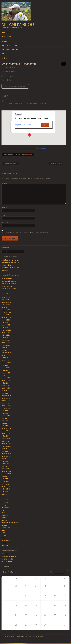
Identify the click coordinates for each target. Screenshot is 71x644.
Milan (14, 67)
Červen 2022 (6, 333)
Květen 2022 (6, 335)
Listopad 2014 (6, 474)
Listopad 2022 (6, 330)
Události (4, 58)
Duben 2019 (5, 383)
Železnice (5, 545)
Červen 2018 (6, 398)
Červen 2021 (6, 355)
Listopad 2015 (6, 446)
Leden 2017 (5, 421)
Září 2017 (5, 411)
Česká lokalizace (7, 562)
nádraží (8, 101)
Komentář (5, 183)
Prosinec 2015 (6, 444)
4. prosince (5, 270)
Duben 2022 (5, 338)
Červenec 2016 (6, 428)
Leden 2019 (5, 386)
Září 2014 (5, 479)
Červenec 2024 (6, 317)
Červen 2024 (6, 320)
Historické (5, 515)
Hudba (4, 518)
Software (5, 535)
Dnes (59, 571)
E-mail (4, 215)
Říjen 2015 (5, 449)
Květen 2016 (6, 433)
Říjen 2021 (5, 348)
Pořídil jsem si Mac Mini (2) (10, 260)
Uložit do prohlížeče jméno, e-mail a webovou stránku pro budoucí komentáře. (25, 233)
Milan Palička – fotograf (10, 45)
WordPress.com (39, 637)
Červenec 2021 (6, 353)
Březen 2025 (6, 310)
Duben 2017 (5, 413)
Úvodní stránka (7, 33)
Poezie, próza (6, 528)
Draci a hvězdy (7, 37)
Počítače (4, 525)
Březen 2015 (6, 464)
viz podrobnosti (42, 149)
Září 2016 (5, 426)
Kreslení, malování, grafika (10, 523)
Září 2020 (5, 365)
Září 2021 (5, 350)
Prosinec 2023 (6, 325)
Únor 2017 (5, 418)
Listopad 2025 (6, 305)
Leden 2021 (5, 360)
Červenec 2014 (6, 484)
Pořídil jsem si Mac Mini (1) (10, 263)
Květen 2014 (6, 489)
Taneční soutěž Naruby (10, 163)
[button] (29, 135)
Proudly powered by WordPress (12, 637)
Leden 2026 (5, 300)
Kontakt (4, 41)
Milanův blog (18, 25)
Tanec (3, 538)
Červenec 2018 (6, 396)
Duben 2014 (5, 492)
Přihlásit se (5, 554)
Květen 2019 (6, 380)
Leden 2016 (5, 441)
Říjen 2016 (5, 423)
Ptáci (3, 530)
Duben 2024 (5, 323)
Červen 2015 (6, 456)
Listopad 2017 (6, 408)
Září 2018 (5, 393)
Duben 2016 (5, 436)
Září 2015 (5, 451)
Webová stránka (6, 223)
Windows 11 (10, 279)
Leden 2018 (5, 403)
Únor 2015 (5, 466)
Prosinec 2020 (6, 363)
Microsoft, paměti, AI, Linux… (11, 268)
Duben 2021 (5, 358)
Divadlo (4, 505)
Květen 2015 (6, 459)
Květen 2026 (6, 297)
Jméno (4, 208)
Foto (3, 513)
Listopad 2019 (6, 378)
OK (45, 125)
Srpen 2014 (5, 481)
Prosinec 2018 (6, 388)
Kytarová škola (6, 265)
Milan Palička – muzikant (10, 50)
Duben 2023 (5, 328)
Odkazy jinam (6, 54)
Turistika (4, 543)
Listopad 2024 (6, 312)
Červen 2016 (6, 431)
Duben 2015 (5, 461)
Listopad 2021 (6, 345)
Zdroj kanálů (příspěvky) (9, 556)
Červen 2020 (6, 368)
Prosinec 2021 (6, 343)
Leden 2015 (5, 469)
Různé (4, 533)
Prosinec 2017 (6, 406)
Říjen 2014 (5, 476)
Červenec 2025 (6, 307)
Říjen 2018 (5, 391)
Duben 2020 (5, 370)
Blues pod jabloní (56, 163)
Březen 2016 (6, 439)
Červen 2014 (6, 486)
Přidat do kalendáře (15, 86)
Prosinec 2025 (6, 302)
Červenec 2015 (6, 454)
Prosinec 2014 (6, 471)
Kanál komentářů (7, 559)
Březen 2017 (6, 416)
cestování (5, 503)
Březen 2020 (6, 373)
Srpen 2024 (5, 315)
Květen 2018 (6, 401)
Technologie (6, 540)
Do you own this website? (23, 125)
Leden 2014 (5, 494)
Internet (4, 520)
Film (3, 510)
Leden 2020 (5, 375)
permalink (29, 155)
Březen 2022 (6, 340)
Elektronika (5, 508)
